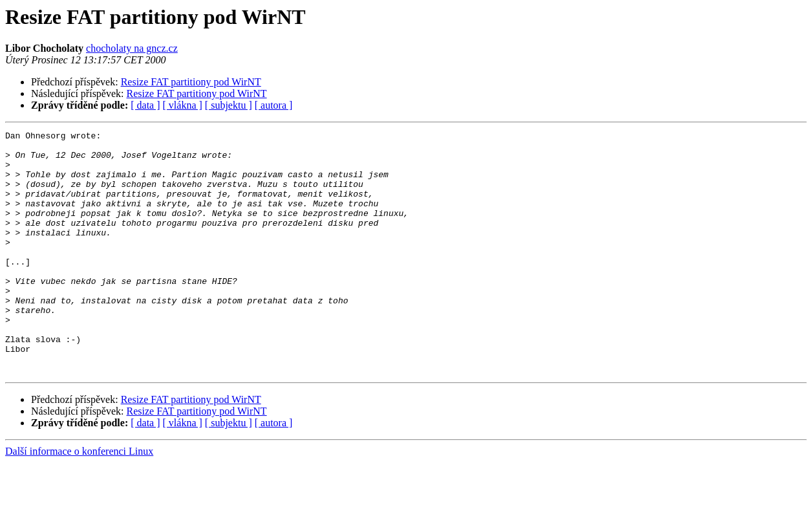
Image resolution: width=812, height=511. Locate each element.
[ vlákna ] (183, 105)
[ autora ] (274, 105)
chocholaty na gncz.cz (132, 48)
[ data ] (145, 105)
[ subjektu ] (229, 105)
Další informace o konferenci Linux (79, 500)
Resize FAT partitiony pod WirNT (191, 82)
